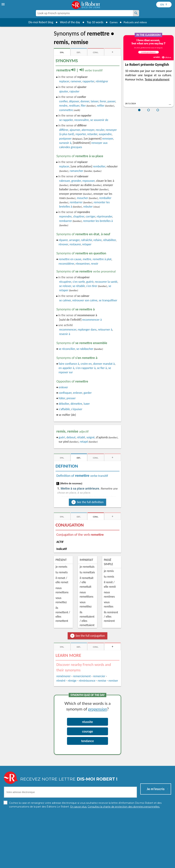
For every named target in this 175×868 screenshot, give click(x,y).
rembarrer (76, 202)
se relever (65, 286)
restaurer (75, 244)
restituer (74, 106)
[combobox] (84, 13)
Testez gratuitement (157, 79)
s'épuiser (77, 409)
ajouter (63, 91)
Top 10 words (93, 22)
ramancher (76, 171)
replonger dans (87, 330)
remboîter (99, 166)
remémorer (63, 676)
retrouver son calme (85, 300)
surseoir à (65, 143)
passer (111, 101)
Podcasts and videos (136, 22)
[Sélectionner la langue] (164, 5)
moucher (83, 198)
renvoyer (108, 139)
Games (112, 22)
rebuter (88, 207)
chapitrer (79, 216)
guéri (62, 437)
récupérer (65, 282)
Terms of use (117, 864)
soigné (91, 437)
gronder (76, 181)
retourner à (105, 330)
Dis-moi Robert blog (39, 22)
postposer (65, 139)
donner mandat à (104, 364)
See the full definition (90, 502)
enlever (63, 387)
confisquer (65, 393)
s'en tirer (92, 286)
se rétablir (79, 286)
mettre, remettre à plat (97, 259)
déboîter (64, 404)
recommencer (68, 330)
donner (85, 101)
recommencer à (92, 320)
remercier (99, 676)
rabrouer (65, 181)
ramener (76, 81)
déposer (74, 101)
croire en (86, 364)
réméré (61, 681)
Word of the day (68, 22)
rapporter (88, 81)
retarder (92, 134)
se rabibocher (85, 349)
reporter (81, 134)
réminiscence (87, 681)
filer (83, 106)
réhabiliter (109, 240)
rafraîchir (87, 240)
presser (71, 398)
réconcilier (67, 349)
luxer (87, 404)
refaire (98, 240)
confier (63, 101)
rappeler (66, 120)
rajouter (74, 91)
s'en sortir (79, 282)
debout (71, 437)
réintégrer (102, 81)
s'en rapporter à (86, 368)
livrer (103, 101)
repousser (88, 181)
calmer (65, 300)
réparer (63, 240)
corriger (91, 216)
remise (102, 681)
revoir (95, 264)
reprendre (65, 216)
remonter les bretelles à (98, 221)
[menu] (3, 4)
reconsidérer (66, 264)
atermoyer (88, 130)
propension (98, 709)
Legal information (73, 864)
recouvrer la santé (106, 282)
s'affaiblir (64, 409)
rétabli (81, 437)
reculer (100, 130)
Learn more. (131, 859)
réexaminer (82, 264)
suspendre (105, 134)
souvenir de (99, 120)
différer (64, 130)
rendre (63, 106)
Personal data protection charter (43, 864)
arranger (74, 240)
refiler (101, 106)
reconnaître (82, 120)
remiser (113, 681)
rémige (72, 681)
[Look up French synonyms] (136, 13)
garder (88, 393)
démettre (76, 404)
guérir (90, 282)
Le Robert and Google (138, 864)
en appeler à (66, 368)
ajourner (75, 130)
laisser (95, 101)
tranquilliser (108, 300)
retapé (84, 442)
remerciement (82, 676)
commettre (66, 110)
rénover (63, 244)
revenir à (65, 334)
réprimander (104, 216)
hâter (62, 398)
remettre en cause (70, 259)
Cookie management (96, 864)
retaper (87, 244)
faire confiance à (69, 364)
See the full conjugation (90, 636)
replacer (64, 81)
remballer (105, 198)
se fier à (102, 368)
